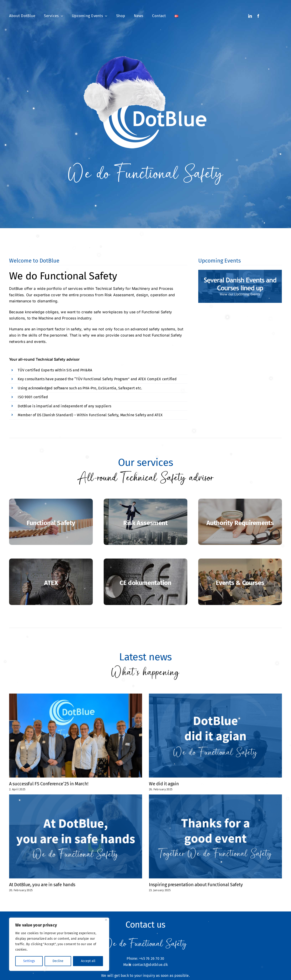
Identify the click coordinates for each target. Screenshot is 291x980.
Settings (29, 961)
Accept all (88, 961)
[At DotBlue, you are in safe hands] (76, 836)
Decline (58, 961)
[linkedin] (250, 16)
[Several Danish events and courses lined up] (240, 286)
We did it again (164, 784)
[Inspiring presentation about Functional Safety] (215, 836)
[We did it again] (215, 736)
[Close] (106, 920)
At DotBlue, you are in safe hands (42, 885)
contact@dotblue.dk (150, 965)
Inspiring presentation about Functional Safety (196, 885)
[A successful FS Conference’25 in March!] (76, 736)
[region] (59, 944)
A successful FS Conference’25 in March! (49, 784)
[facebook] (258, 16)
